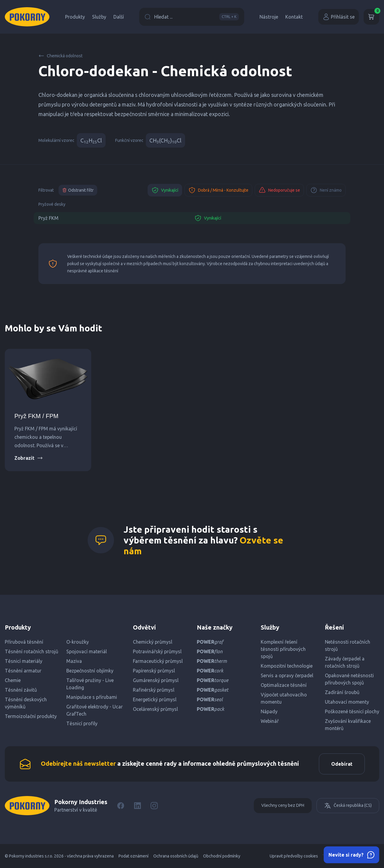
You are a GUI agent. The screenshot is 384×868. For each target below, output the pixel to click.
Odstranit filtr (78, 190)
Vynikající (165, 190)
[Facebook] (121, 806)
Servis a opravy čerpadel (287, 675)
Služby (99, 17)
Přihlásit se (339, 17)
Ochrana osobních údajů (176, 856)
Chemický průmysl (153, 642)
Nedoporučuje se (279, 190)
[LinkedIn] (137, 806)
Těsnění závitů (21, 690)
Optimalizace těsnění (284, 685)
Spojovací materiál (87, 651)
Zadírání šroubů (342, 692)
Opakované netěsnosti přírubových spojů (349, 679)
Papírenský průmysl (154, 671)
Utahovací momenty (347, 702)
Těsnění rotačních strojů (31, 651)
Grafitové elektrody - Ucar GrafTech (94, 710)
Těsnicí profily (82, 723)
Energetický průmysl (155, 699)
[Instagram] (154, 806)
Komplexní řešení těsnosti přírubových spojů (283, 649)
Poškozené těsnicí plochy (352, 711)
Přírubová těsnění (24, 642)
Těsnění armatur (23, 671)
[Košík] (371, 17)
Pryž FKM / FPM (36, 416)
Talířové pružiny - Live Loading (90, 684)
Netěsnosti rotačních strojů (348, 645)
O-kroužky (78, 642)
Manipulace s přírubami (92, 697)
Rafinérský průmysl (154, 690)
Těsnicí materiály (24, 661)
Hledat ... (192, 17)
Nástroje (269, 17)
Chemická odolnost (60, 56)
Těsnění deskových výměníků (26, 703)
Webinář (270, 721)
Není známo (326, 190)
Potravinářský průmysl (157, 651)
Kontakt (294, 17)
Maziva (74, 661)
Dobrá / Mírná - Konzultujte (218, 190)
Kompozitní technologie (287, 666)
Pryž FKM (48, 218)
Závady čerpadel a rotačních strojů (345, 662)
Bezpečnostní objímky (90, 671)
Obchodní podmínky (222, 856)
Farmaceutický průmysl (158, 661)
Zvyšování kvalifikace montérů (348, 725)
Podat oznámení (133, 856)
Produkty (75, 17)
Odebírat (342, 764)
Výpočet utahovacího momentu (284, 698)
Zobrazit (29, 458)
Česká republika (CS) (348, 806)
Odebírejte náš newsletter (78, 763)
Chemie (13, 680)
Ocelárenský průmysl (155, 709)
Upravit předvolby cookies (294, 856)
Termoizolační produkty (31, 716)
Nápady (269, 711)
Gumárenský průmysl (156, 680)
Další (119, 17)
